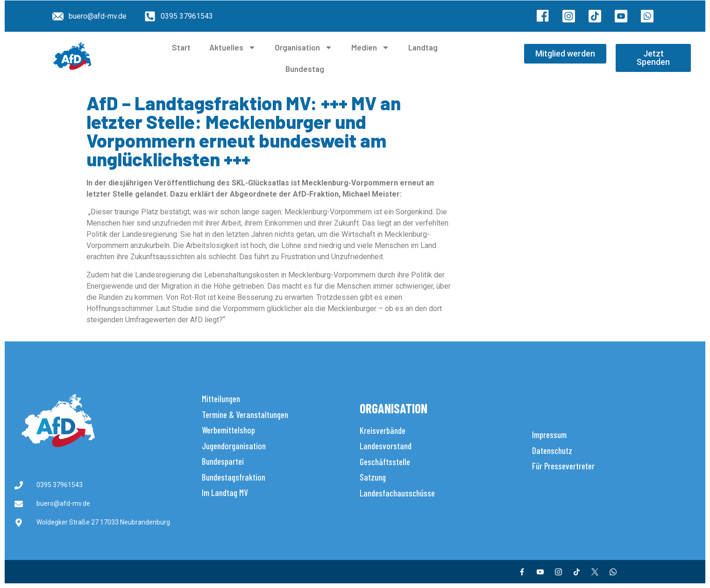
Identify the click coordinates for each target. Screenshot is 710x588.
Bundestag (305, 69)
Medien (370, 47)
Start (181, 47)
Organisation (304, 47)
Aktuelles (233, 47)
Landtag (423, 47)
